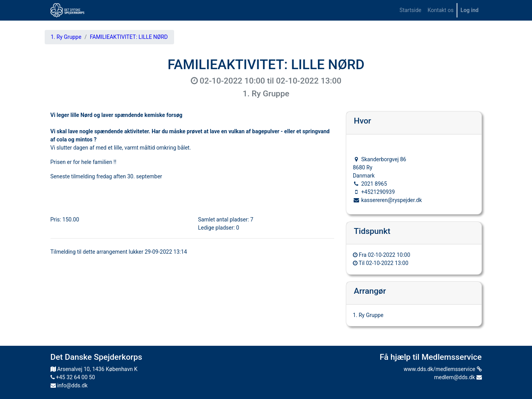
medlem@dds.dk (458, 377)
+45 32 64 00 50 (73, 377)
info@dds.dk (69, 385)
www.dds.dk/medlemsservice (443, 369)
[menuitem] (410, 10)
